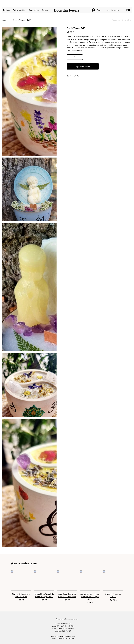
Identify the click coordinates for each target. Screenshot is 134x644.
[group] (67, 587)
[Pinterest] (75, 76)
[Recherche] (115, 10)
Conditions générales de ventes (67, 619)
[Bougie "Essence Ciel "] (22, 20)
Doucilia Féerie (66, 10)
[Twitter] (78, 76)
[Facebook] (71, 76)
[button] (128, 10)
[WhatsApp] (68, 76)
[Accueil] (5, 20)
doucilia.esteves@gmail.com (65, 636)
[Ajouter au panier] (83, 66)
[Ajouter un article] (80, 57)
